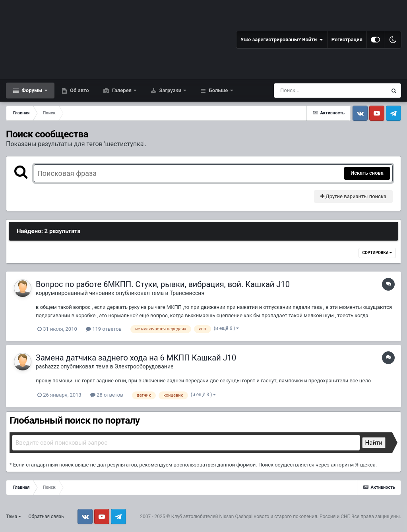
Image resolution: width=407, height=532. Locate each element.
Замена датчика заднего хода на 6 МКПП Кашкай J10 (136, 358)
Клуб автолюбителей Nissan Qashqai (212, 517)
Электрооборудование (144, 366)
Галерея (122, 90)
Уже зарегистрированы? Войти (282, 40)
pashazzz (47, 366)
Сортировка (377, 253)
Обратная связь (46, 517)
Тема (14, 517)
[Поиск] (316, 91)
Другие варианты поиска (353, 196)
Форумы (32, 90)
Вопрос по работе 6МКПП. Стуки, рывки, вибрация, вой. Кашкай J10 (163, 284)
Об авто (79, 90)
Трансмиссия (187, 293)
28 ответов (107, 395)
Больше (218, 90)
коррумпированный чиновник (75, 293)
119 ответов (104, 329)
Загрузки (170, 90)
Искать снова (367, 173)
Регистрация (347, 40)
